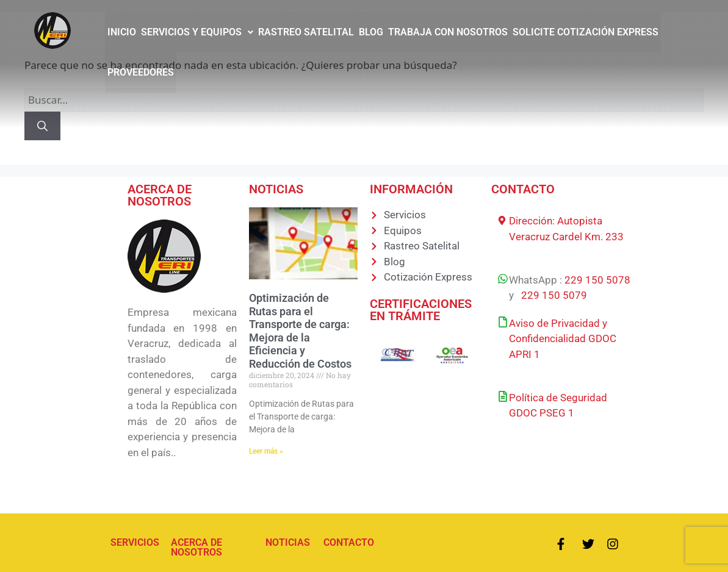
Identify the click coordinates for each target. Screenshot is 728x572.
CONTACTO (349, 542)
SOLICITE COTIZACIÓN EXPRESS (586, 32)
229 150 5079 (554, 295)
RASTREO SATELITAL (306, 32)
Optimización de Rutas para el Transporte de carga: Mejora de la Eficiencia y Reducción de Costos (300, 331)
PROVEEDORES (141, 72)
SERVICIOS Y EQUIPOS (197, 32)
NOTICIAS (288, 542)
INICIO (122, 32)
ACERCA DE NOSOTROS (196, 547)
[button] (197, 32)
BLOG (371, 32)
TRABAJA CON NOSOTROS (448, 32)
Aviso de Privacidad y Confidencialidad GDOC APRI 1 (563, 339)
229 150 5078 (597, 280)
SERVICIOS (135, 542)
